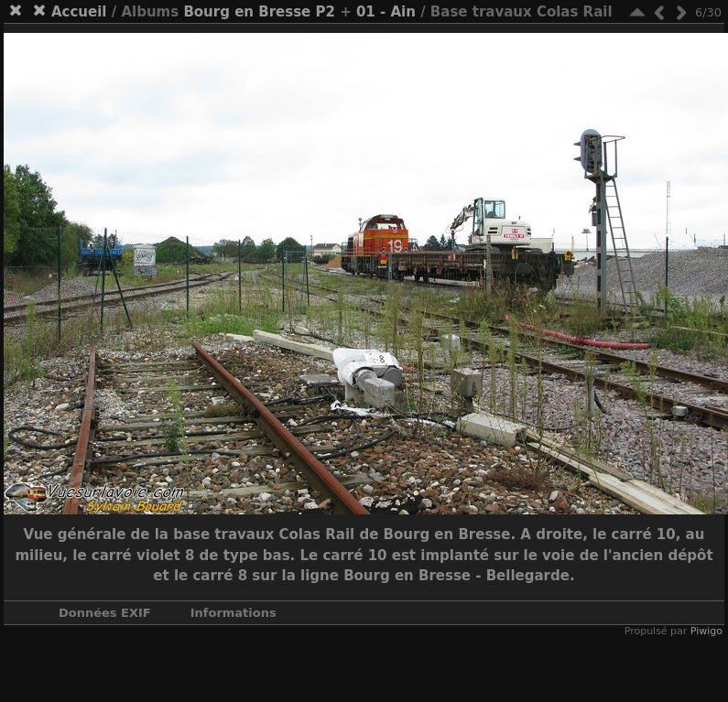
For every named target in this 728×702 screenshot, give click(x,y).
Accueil (79, 12)
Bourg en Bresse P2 (259, 12)
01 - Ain (386, 12)
